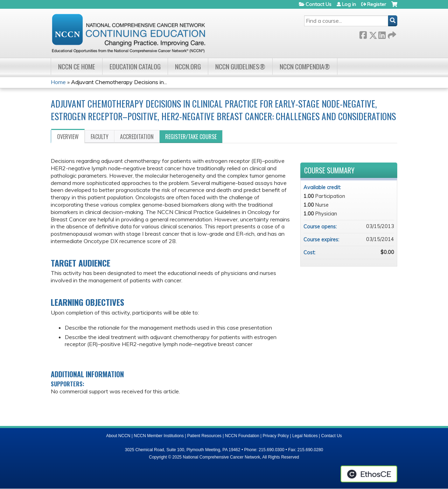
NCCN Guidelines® (240, 66)
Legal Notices (305, 436)
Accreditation (137, 137)
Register (377, 4)
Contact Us (318, 4)
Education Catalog (135, 66)
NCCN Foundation (242, 436)
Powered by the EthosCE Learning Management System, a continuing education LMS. (369, 474)
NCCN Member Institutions (159, 436)
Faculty (100, 137)
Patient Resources (204, 436)
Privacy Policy (276, 436)
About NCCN (118, 436)
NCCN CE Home (77, 66)
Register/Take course (191, 137)
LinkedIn (382, 34)
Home (58, 82)
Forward (391, 34)
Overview (68, 137)
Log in (349, 4)
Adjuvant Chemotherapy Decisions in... (119, 82)
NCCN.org (188, 66)
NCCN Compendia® (305, 66)
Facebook (363, 34)
